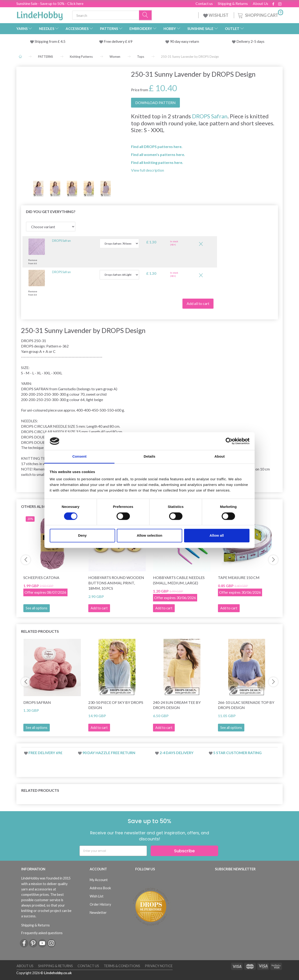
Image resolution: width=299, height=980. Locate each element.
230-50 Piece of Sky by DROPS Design (116, 705)
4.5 (63, 41)
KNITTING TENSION (39, 458)
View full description (148, 170)
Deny (82, 536)
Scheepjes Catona (41, 577)
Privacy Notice (159, 966)
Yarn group (30, 351)
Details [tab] (149, 457)
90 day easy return (184, 41)
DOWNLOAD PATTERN (155, 103)
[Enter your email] (113, 851)
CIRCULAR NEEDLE (51, 426)
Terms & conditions (122, 966)
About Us (260, 4)
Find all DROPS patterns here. (157, 146)
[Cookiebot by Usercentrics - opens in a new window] (229, 441)
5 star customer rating (237, 753)
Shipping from (46, 41)
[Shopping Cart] (260, 15)
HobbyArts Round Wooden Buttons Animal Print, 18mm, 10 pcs (116, 583)
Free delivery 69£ (45, 753)
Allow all (217, 536)
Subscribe (184, 851)
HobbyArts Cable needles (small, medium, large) (179, 580)
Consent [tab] (80, 457)
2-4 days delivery (176, 753)
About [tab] (220, 457)
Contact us (204, 4)
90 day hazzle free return (109, 753)
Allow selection (149, 536)
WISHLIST (216, 15)
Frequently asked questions (42, 933)
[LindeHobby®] (40, 14)
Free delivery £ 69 (118, 41)
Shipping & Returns (233, 4)
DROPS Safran (210, 116)
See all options (37, 608)
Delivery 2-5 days (250, 41)
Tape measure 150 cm (239, 577)
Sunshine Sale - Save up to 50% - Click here (50, 3)
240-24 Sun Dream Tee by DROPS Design (177, 705)
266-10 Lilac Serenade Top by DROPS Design (246, 705)
